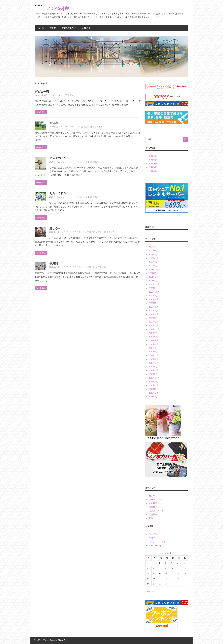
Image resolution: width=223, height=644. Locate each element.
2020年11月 (154, 288)
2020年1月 (154, 325)
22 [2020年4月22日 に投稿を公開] (160, 579)
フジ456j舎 (57, 8)
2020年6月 (154, 307)
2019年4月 (154, 359)
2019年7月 (154, 348)
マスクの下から (59, 158)
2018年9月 (154, 385)
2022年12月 (154, 262)
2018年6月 (154, 397)
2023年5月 (154, 247)
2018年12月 (154, 374)
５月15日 (153, 160)
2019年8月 (154, 344)
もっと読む (41, 112)
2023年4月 (154, 251)
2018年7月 (154, 393)
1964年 (54, 123)
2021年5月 (154, 273)
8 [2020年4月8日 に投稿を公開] (160, 568)
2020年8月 (154, 299)
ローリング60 (86, 162)
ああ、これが (58, 193)
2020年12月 (154, 284)
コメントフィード (157, 542)
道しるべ (55, 228)
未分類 (152, 507)
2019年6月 (154, 352)
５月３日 (153, 167)
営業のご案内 (68, 28)
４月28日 (153, 171)
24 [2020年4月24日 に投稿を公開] (172, 579)
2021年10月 (154, 270)
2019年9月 (154, 340)
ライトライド (56, 95)
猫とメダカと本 (96, 127)
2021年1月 (154, 281)
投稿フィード (155, 538)
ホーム (41, 28)
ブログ (53, 28)
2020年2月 (154, 322)
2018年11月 (154, 378)
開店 (151, 518)
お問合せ (86, 28)
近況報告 (69, 95)
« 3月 (148, 592)
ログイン (153, 534)
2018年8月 (154, 389)
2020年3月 (154, 318)
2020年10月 (154, 292)
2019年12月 (154, 329)
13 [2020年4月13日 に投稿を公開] (148, 573)
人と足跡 (84, 127)
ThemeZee (62, 640)
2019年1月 (154, 370)
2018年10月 (154, 382)
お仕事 (152, 496)
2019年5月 (154, 355)
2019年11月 (154, 333)
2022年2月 (154, 266)
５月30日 (153, 156)
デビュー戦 (42, 92)
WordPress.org (155, 545)
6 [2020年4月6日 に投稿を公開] (147, 568)
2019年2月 (154, 367)
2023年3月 (154, 255)
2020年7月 (154, 303)
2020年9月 (154, 296)
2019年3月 (154, 363)
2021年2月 (154, 277)
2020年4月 (154, 314)
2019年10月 (154, 337)
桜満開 (54, 263)
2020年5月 (154, 311)
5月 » (154, 592)
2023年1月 (154, 258)
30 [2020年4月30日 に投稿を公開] (166, 584)
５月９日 (153, 164)
